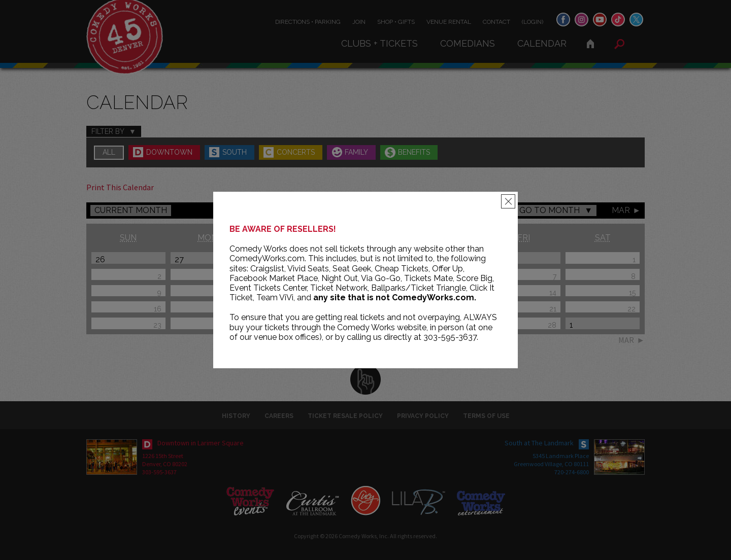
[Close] (508, 201)
